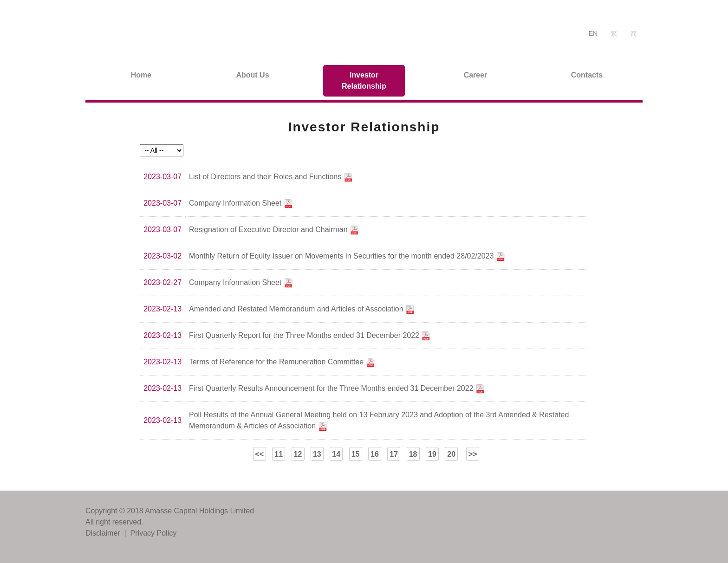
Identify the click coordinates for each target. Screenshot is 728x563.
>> (473, 454)
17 (394, 454)
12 (298, 454)
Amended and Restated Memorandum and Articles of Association (302, 310)
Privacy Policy (154, 533)
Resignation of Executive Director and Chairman (274, 230)
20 (451, 454)
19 (432, 454)
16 (375, 454)
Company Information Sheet (241, 204)
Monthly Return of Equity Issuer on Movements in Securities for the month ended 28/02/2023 (347, 257)
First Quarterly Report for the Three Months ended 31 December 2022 (310, 336)
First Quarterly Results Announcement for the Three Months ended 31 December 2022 (337, 389)
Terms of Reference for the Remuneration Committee (282, 362)
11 (279, 454)
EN (593, 33)
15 (356, 454)
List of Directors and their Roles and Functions (271, 177)
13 (317, 454)
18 (413, 454)
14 (336, 454)
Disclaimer (103, 533)
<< (259, 454)
